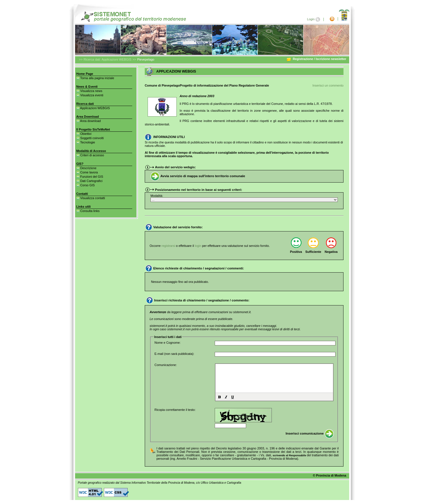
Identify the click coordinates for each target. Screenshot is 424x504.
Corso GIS (86, 185)
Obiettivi (84, 134)
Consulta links (88, 211)
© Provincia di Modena (330, 475)
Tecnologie (86, 142)
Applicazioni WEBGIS (93, 108)
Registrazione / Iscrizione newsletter (316, 59)
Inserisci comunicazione (310, 433)
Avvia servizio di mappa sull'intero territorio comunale (198, 176)
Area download (89, 121)
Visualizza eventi (90, 95)
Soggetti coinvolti (90, 138)
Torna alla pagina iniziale (95, 78)
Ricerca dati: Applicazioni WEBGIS (107, 59)
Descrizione (86, 168)
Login (314, 19)
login (198, 246)
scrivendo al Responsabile (290, 455)
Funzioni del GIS (90, 177)
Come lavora (87, 172)
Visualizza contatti (91, 198)
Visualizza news (89, 91)
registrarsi (169, 246)
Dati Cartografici (89, 181)
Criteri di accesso (90, 155)
